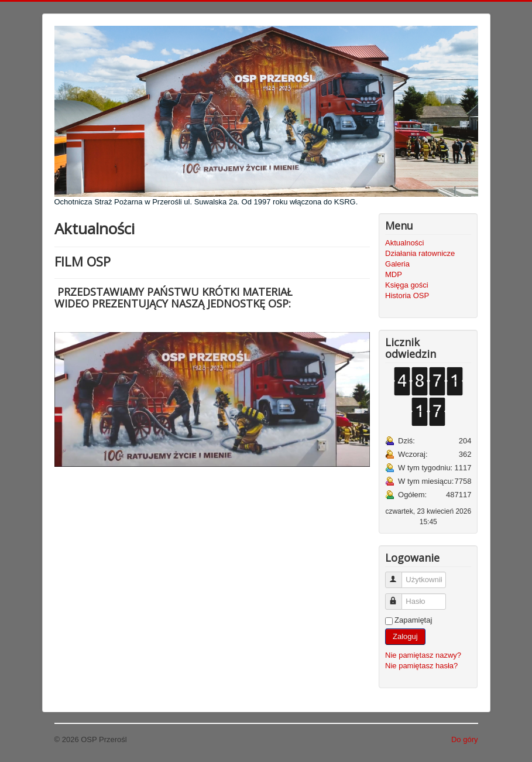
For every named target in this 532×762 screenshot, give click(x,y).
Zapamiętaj (413, 620)
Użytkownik (399, 575)
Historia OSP (407, 295)
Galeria (397, 264)
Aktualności (404, 243)
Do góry (465, 739)
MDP (394, 274)
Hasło (399, 597)
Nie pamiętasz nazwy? (423, 655)
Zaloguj (405, 636)
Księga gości (407, 285)
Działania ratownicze (420, 253)
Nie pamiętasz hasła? (421, 666)
